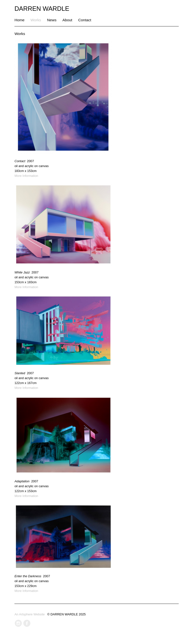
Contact (85, 20)
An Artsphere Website (30, 614)
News (52, 20)
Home (19, 20)
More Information (26, 176)
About (67, 20)
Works (36, 20)
